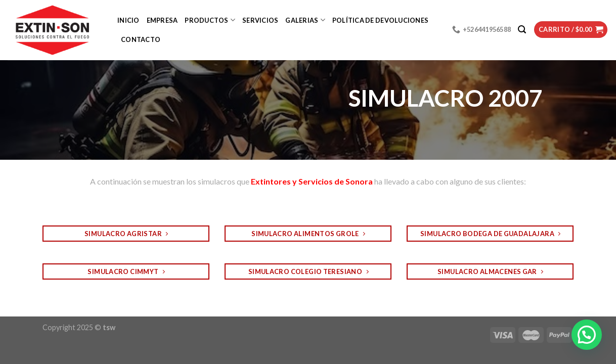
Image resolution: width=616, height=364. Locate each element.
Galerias (305, 20)
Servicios (260, 20)
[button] (587, 335)
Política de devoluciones (380, 20)
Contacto (141, 39)
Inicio (128, 20)
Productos (210, 20)
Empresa (162, 20)
